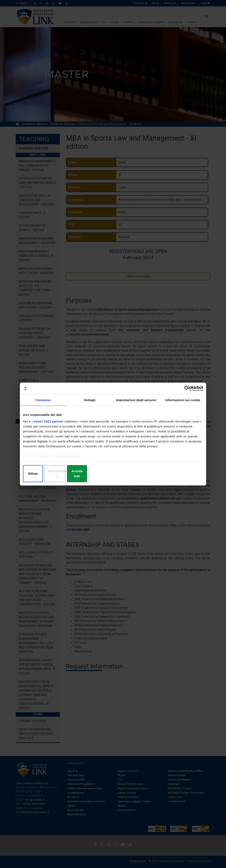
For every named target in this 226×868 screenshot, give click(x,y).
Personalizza (113, 474)
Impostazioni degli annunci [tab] (136, 403)
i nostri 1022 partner (48, 424)
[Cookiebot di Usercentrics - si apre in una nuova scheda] (185, 391)
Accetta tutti (174, 474)
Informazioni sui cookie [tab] (183, 403)
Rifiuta (52, 474)
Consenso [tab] (43, 403)
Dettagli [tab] (90, 403)
